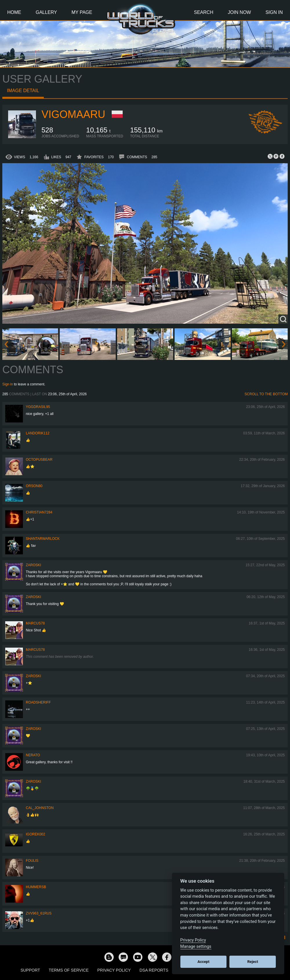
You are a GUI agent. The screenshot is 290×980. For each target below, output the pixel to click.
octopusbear (39, 460)
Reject (253, 962)
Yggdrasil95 (38, 407)
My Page (82, 12)
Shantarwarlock (43, 539)
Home (14, 12)
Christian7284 (39, 512)
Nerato (33, 755)
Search (204, 12)
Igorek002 (36, 834)
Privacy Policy (114, 970)
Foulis (32, 861)
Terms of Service (69, 970)
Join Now (239, 12)
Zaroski (33, 565)
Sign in (8, 384)
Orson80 (34, 486)
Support (30, 970)
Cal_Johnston (40, 808)
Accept (203, 962)
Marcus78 (35, 623)
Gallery (46, 12)
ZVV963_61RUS (39, 913)
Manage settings (196, 947)
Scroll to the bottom (266, 394)
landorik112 (38, 433)
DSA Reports (154, 970)
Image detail (23, 91)
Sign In (274, 12)
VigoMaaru (73, 114)
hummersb (36, 887)
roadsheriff (38, 702)
